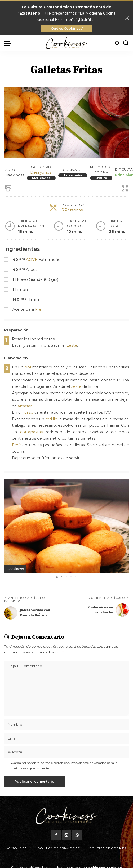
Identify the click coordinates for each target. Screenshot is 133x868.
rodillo (51, 419)
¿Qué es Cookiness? (66, 28)
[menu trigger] (9, 43)
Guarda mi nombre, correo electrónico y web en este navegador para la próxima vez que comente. (63, 765)
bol (28, 367)
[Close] (127, 18)
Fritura (101, 178)
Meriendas (41, 178)
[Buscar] (126, 43)
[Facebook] (56, 823)
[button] (124, 484)
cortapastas (31, 432)
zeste (72, 345)
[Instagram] (66, 823)
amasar (25, 406)
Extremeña (73, 175)
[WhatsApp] (77, 823)
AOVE (32, 260)
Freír (39, 309)
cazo (29, 412)
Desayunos (41, 172)
